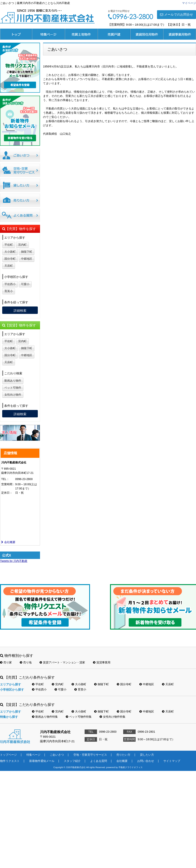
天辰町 (9, 266)
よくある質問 (99, 761)
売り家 (6, 662)
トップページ (16, 34)
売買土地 (81, 34)
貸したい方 (147, 755)
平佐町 (9, 245)
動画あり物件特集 (45, 717)
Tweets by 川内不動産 (14, 561)
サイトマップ (172, 761)
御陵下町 (27, 252)
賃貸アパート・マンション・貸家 (62, 662)
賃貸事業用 (180, 34)
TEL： (5, 479)
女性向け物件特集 (112, 717)
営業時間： (8, 484)
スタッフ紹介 (72, 761)
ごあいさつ (57, 755)
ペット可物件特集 (79, 717)
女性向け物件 (13, 395)
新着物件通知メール (42, 761)
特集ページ (48, 34)
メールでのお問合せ (176, 15)
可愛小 (25, 284)
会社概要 (8, 542)
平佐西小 (10, 284)
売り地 (26, 662)
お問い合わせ (146, 761)
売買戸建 (114, 34)
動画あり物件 (13, 381)
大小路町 (10, 252)
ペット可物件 (13, 388)
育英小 (9, 291)
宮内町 (22, 245)
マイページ (189, 3)
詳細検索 (20, 311)
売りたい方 (123, 755)
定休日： (7, 493)
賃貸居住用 (147, 34)
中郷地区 (27, 259)
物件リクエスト (10, 761)
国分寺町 (10, 259)
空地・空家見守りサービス (90, 755)
